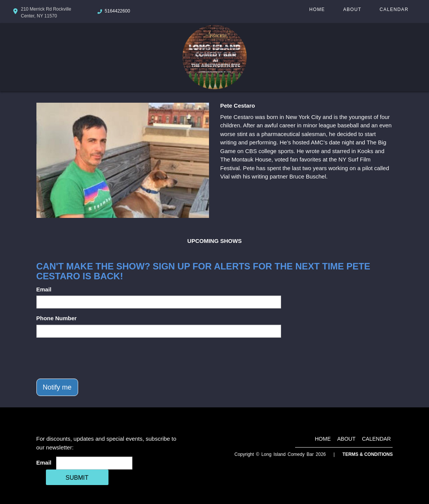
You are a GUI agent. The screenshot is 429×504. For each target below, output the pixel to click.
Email (44, 289)
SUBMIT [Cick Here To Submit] (77, 478)
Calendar (394, 9)
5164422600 (117, 11)
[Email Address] (94, 463)
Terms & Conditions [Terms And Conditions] (368, 454)
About (352, 9)
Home (317, 9)
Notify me (57, 387)
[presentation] (94, 358)
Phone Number (57, 318)
